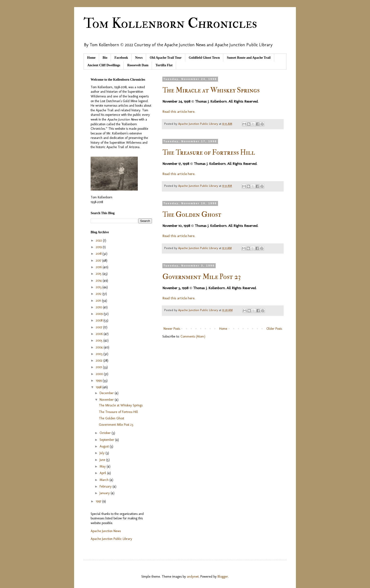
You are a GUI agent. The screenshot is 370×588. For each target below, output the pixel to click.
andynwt (193, 577)
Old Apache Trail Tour (166, 58)
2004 (100, 347)
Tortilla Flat (164, 65)
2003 (100, 354)
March (105, 480)
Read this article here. (179, 112)
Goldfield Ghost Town (204, 58)
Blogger (223, 577)
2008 (100, 320)
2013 (99, 287)
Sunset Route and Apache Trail (249, 58)
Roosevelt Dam (138, 65)
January (105, 493)
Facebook (121, 58)
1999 (99, 381)
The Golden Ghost (192, 215)
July (103, 453)
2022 (99, 240)
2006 (100, 334)
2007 (99, 327)
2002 (100, 361)
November (107, 400)
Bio (105, 58)
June (103, 460)
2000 (100, 374)
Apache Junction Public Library (111, 539)
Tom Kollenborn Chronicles (170, 23)
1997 (99, 501)
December (107, 393)
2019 (99, 247)
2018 (99, 254)
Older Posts (274, 329)
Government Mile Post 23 (202, 277)
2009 (100, 314)
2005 (100, 340)
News (139, 58)
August (105, 446)
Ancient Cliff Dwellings (104, 65)
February (106, 486)
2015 (99, 274)
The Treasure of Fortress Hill (209, 152)
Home (91, 58)
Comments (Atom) (193, 336)
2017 (99, 261)
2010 (99, 307)
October (106, 433)
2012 (99, 294)
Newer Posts (172, 329)
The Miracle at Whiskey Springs (211, 90)
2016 (99, 267)
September (107, 440)
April (103, 473)
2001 (99, 367)
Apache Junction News (106, 531)
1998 (99, 387)
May (103, 466)
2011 (99, 301)
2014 (99, 281)
